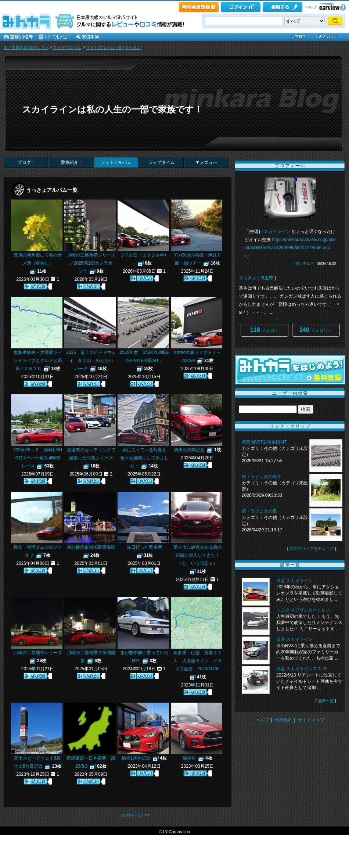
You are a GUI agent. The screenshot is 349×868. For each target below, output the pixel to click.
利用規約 (284, 720)
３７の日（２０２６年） (144, 255)
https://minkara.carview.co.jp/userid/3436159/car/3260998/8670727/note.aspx (290, 248)
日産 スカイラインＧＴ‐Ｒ (302, 669)
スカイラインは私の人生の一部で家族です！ (112, 109)
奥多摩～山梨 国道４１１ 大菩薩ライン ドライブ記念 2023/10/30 (198, 661)
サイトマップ (311, 720)
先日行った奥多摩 (144, 547)
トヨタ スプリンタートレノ (303, 610)
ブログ (26, 162)
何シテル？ (305, 264)
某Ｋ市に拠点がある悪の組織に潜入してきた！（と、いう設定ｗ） (198, 555)
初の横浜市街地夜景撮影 (91, 547)
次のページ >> (135, 815)
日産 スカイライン (294, 581)
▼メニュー (206, 162)
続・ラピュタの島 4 (261, 477)
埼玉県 (267, 278)
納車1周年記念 (136, 758)
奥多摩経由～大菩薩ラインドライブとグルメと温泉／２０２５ (38, 361)
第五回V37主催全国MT (264, 442)
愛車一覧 (326, 701)
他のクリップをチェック (312, 548)
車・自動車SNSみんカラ (26, 47)
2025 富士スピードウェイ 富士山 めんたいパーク (91, 361)
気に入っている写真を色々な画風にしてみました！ (144, 458)
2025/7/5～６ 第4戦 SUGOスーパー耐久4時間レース (38, 458)
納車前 (189, 758)
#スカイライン (276, 232)
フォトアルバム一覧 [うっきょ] (114, 47)
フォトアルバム (67, 47)
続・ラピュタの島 (259, 511)
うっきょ (248, 278)
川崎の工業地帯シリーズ (38, 653)
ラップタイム (161, 162)
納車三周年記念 (189, 450)
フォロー (265, 330)
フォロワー (316, 330)
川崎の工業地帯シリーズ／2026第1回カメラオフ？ (91, 263)
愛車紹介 (71, 162)
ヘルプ (311, 7)
